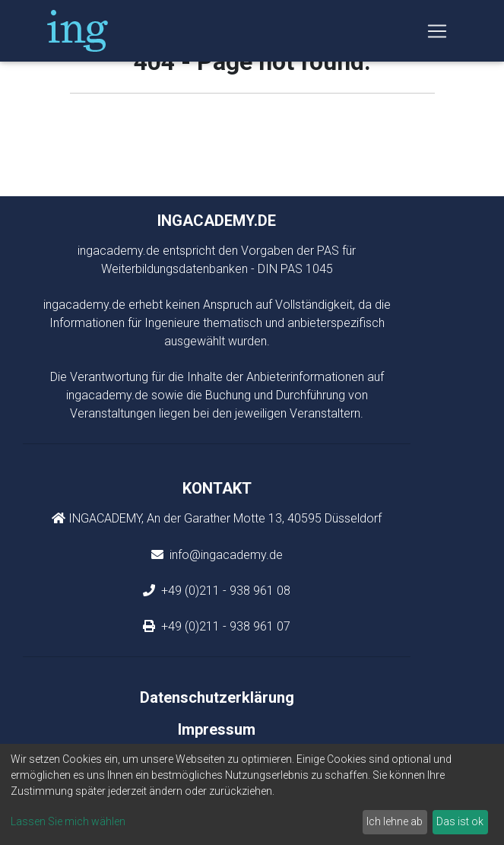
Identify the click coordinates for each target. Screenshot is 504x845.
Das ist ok (460, 821)
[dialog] (252, 794)
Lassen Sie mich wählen (68, 821)
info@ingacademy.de (225, 555)
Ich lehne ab (395, 821)
